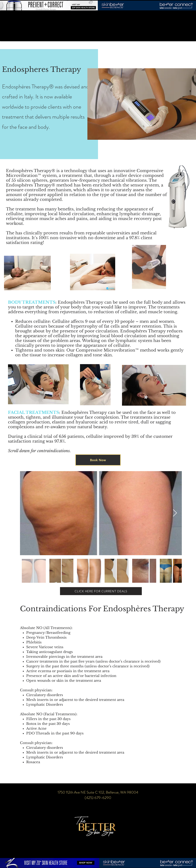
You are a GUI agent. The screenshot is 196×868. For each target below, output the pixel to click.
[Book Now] (98, 460)
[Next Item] (175, 513)
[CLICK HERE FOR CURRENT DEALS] (101, 591)
